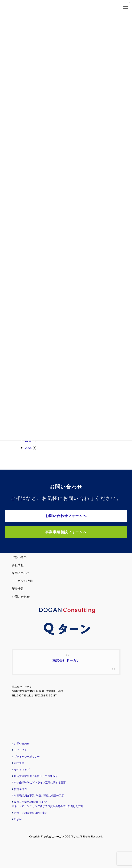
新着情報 (18, 589)
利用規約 (19, 763)
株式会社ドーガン (66, 660)
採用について (21, 573)
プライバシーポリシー (27, 757)
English (18, 819)
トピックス (20, 750)
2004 (28, 448)
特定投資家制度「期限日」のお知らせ (36, 776)
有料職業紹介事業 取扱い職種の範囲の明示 (39, 796)
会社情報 (18, 565)
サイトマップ (22, 770)
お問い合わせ (21, 597)
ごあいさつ (19, 557)
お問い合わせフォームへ (66, 516)
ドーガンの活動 (22, 581)
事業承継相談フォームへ (66, 532)
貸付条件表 (20, 789)
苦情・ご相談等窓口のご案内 (31, 813)
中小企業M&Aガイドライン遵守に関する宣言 (40, 783)
